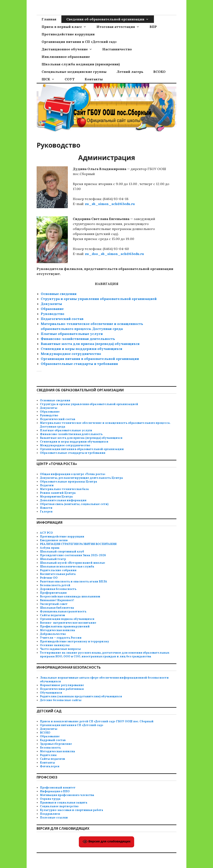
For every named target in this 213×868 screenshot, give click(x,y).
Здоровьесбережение (56, 744)
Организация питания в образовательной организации (90, 359)
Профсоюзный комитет (58, 788)
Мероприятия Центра (56, 497)
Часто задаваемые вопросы (60, 649)
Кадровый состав (53, 740)
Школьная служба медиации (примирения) (81, 64)
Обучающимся (51, 693)
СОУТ (70, 79)
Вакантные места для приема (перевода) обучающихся (90, 344)
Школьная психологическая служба (67, 566)
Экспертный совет (54, 604)
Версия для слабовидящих (107, 842)
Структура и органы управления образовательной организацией (99, 299)
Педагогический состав (62, 319)
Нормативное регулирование (62, 685)
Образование (52, 309)
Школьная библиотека (57, 608)
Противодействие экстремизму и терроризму (74, 641)
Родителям (48, 755)
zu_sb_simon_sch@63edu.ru (110, 204)
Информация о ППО (55, 791)
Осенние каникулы (55, 645)
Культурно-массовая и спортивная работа (72, 810)
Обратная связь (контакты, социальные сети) (74, 504)
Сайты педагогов (52, 615)
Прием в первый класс (62, 27)
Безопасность (50, 748)
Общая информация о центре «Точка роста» (73, 474)
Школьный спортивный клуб (62, 552)
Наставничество (117, 49)
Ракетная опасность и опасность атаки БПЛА (74, 581)
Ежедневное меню (54, 540)
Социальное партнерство (59, 806)
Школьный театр (53, 559)
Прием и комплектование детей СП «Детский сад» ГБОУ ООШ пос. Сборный (97, 721)
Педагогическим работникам (62, 689)
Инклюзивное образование (66, 57)
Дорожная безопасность (58, 589)
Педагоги (47, 485)
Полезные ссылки (54, 818)
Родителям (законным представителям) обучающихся (81, 696)
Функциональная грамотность (63, 611)
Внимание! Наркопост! (57, 600)
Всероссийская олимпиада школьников (70, 596)
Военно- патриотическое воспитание (68, 623)
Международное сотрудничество (71, 354)
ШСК (46, 79)
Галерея (46, 512)
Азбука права (50, 548)
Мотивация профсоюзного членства (67, 795)
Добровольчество (53, 634)
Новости (46, 508)
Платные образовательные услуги (72, 334)
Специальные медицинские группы (74, 72)
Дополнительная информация (63, 500)
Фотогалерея (50, 766)
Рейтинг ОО (49, 578)
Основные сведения (59, 294)
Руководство (53, 314)
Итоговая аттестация (116, 27)
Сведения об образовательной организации (105, 19)
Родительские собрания (58, 570)
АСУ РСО (46, 533)
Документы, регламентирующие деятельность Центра (81, 478)
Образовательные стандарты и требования (73, 453)
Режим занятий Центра (58, 493)
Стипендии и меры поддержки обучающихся (82, 349)
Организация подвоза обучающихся (67, 619)
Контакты (94, 79)
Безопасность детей (55, 585)
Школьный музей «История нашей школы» (73, 563)
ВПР (153, 27)
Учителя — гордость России (61, 638)
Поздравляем (50, 814)
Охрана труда (50, 799)
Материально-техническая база (64, 489)
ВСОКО (159, 72)
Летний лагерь (130, 72)
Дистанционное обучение (65, 49)
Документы (51, 304)
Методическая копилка (58, 630)
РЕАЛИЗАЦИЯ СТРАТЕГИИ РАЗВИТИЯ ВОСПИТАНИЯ (78, 544)
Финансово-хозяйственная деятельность (78, 339)
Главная (49, 19)
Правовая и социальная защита (64, 803)
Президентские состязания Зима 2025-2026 (73, 555)
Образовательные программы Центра (69, 482)
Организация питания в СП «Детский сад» (79, 42)
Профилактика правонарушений (65, 626)
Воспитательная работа (58, 574)
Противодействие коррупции (68, 34)
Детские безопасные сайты (61, 700)
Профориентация (53, 593)
